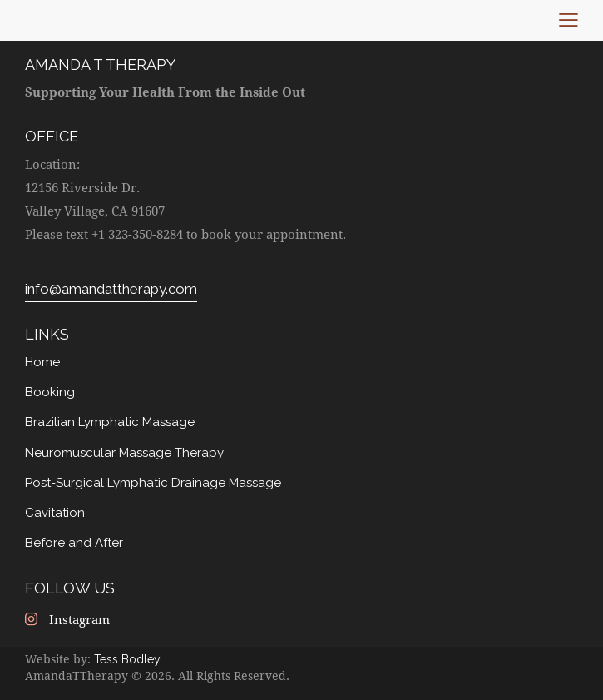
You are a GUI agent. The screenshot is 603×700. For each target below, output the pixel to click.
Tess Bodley (127, 658)
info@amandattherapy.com (111, 289)
